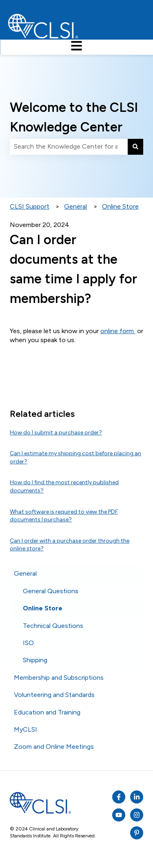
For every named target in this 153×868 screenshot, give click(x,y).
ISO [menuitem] (28, 643)
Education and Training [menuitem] (47, 712)
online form (118, 331)
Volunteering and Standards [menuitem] (54, 695)
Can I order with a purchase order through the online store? (70, 545)
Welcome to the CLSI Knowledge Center (74, 117)
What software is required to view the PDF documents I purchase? (64, 516)
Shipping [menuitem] (35, 660)
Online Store (120, 206)
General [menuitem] (25, 573)
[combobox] (69, 147)
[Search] (135, 147)
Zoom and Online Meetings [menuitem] (54, 747)
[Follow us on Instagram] (137, 815)
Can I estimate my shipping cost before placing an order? (75, 457)
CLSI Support (30, 206)
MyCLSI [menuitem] (25, 729)
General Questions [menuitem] (51, 591)
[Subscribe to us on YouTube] (119, 815)
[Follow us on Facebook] (119, 797)
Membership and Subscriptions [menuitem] (59, 678)
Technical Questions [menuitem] (53, 626)
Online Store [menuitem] (43, 608)
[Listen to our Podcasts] (137, 797)
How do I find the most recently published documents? (64, 486)
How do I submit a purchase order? (56, 433)
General (75, 206)
